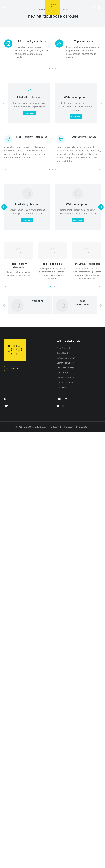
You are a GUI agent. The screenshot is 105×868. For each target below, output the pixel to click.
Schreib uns (12, 368)
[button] (4, 8)
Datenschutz (82, 427)
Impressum (69, 427)
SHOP (8, 399)
